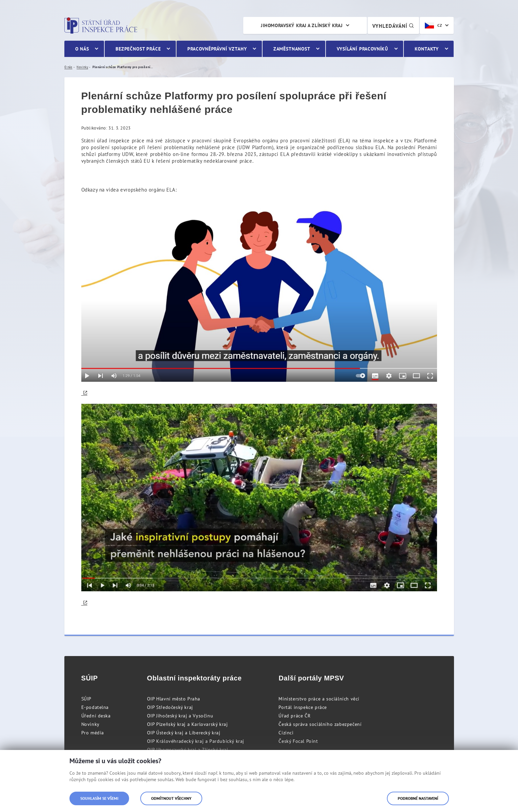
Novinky (90, 724)
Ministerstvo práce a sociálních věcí (319, 699)
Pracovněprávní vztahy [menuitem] (217, 49)
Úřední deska (96, 716)
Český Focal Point (298, 741)
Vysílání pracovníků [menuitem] (362, 49)
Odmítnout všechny (171, 798)
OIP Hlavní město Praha (174, 699)
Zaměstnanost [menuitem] (292, 49)
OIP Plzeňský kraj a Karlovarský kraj (188, 724)
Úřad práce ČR (294, 716)
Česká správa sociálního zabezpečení (320, 724)
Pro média (93, 733)
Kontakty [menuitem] (427, 49)
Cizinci (286, 733)
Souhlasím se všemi (99, 798)
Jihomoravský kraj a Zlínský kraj (302, 25)
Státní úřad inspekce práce (101, 25)
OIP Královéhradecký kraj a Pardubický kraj (196, 741)
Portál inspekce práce (303, 707)
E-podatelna (95, 707)
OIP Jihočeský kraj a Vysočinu (180, 716)
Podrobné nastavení (418, 798)
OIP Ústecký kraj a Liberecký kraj (184, 733)
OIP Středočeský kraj (170, 707)
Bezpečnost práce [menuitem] (138, 49)
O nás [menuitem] (82, 49)
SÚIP (86, 699)
